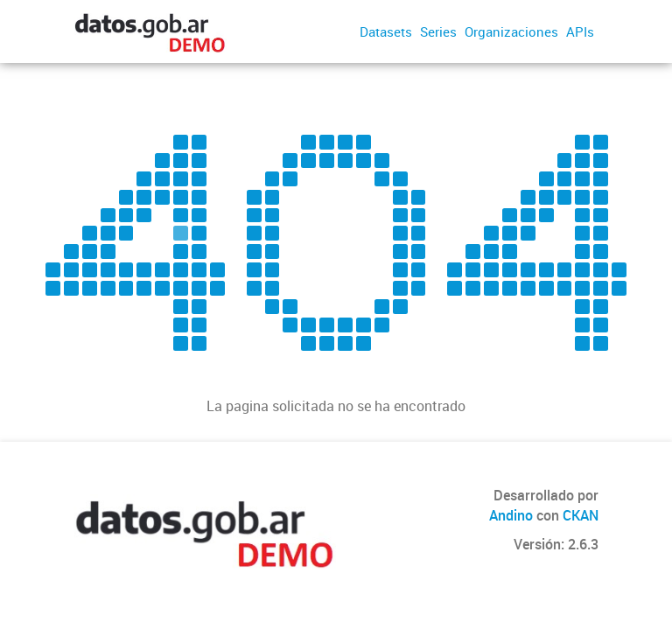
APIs (580, 31)
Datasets (386, 31)
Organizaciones (511, 31)
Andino (511, 515)
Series (438, 31)
